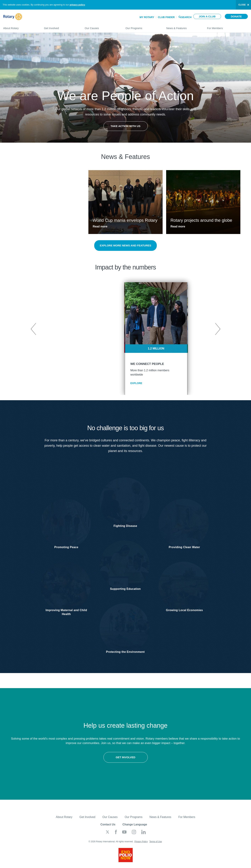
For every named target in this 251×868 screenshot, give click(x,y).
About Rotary (20, 27)
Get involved (63, 762)
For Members (227, 27)
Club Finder (166, 17)
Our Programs (142, 27)
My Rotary (147, 17)
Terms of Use (156, 845)
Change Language (135, 828)
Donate (236, 16)
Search (186, 17)
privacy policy (77, 5)
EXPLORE (106, 383)
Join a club (207, 16)
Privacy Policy (141, 845)
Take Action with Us (125, 126)
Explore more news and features (125, 245)
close (242, 5)
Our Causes (101, 27)
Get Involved (61, 27)
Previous (34, 329)
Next (217, 329)
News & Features (183, 27)
